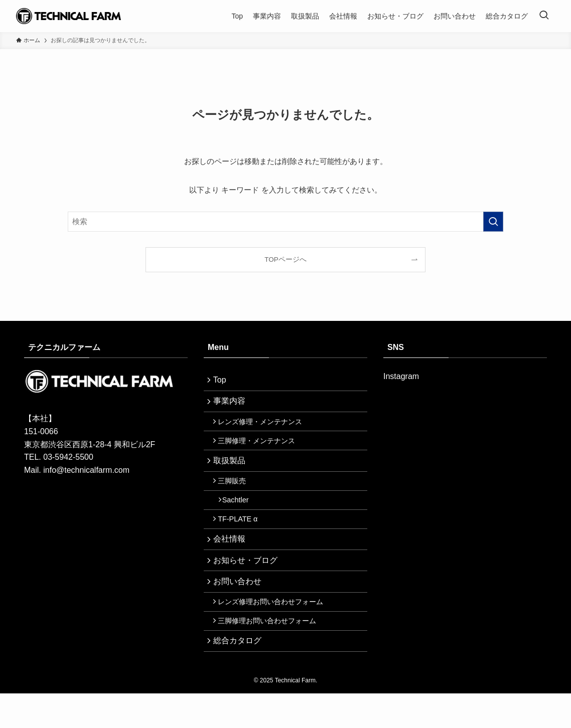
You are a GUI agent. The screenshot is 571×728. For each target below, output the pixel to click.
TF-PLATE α (242, 537)
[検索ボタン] (544, 16)
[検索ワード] (285, 222)
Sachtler (241, 516)
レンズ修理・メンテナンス (264, 428)
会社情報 (232, 560)
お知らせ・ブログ (248, 583)
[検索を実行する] (493, 222)
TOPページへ (285, 259)
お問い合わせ (240, 607)
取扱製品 (232, 472)
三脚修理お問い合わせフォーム (271, 652)
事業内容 (232, 405)
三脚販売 (236, 494)
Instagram (401, 376)
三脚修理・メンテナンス (260, 449)
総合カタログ (240, 674)
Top (222, 381)
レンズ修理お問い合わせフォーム (274, 630)
